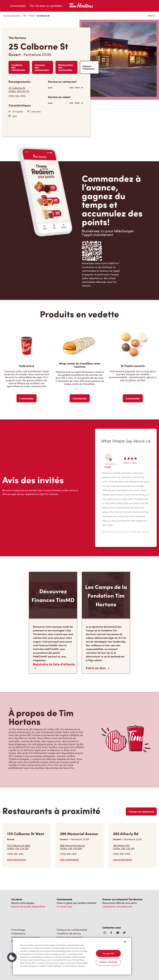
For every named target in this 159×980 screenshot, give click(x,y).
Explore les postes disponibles (28, 906)
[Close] (125, 942)
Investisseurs (18, 933)
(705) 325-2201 (15, 854)
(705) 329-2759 (122, 854)
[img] (124, 933)
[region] (72, 956)
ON (24, 16)
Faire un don (98, 668)
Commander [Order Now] (27, 398)
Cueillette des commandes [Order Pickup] (18, 67)
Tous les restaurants (12, 16)
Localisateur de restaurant (117, 906)
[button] (12, 957)
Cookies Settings (108, 962)
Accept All (108, 953)
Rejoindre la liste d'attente (54, 666)
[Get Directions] (27, 90)
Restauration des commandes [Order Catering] (66, 67)
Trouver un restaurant (141, 811)
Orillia (31, 16)
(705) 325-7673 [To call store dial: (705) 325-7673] (17, 96)
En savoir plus (64, 906)
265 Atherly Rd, (124, 847)
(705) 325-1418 (68, 854)
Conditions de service (69, 933)
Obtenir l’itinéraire (89, 67)
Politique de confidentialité (72, 930)
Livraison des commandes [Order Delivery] (42, 67)
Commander (18, 6)
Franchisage (18, 930)
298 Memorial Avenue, (73, 847)
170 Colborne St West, (19, 847)
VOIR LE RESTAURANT (16, 860)
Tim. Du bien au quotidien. (46, 6)
